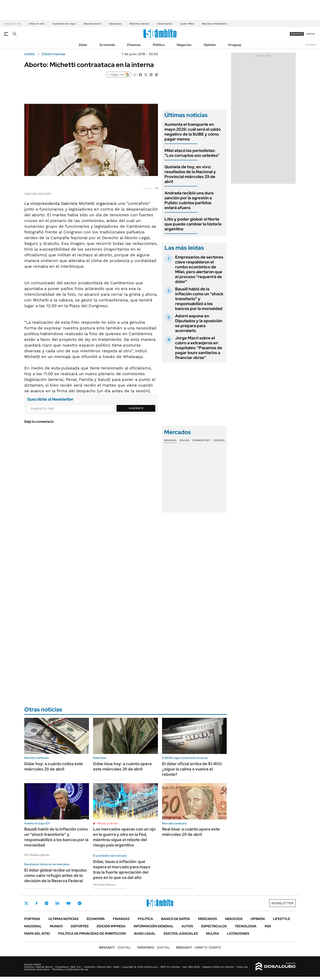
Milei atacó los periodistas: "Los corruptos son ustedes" (192, 153)
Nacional (33, 926)
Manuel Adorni (92, 24)
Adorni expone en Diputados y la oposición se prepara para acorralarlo (199, 323)
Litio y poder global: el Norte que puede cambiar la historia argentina (193, 224)
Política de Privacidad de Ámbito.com (92, 934)
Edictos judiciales (181, 934)
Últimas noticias (63, 919)
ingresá (311, 34)
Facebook (37, 903)
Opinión (210, 45)
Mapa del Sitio (37, 934)
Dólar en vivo (37, 24)
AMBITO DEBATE (199, 947)
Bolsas (184, 440)
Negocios (184, 45)
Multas (212, 934)
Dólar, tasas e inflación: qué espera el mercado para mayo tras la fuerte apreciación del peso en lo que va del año (122, 870)
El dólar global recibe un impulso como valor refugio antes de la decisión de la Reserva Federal (56, 875)
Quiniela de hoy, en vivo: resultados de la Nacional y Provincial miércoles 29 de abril (190, 174)
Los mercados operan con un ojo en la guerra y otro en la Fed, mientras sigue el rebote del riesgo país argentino (124, 837)
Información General (154, 926)
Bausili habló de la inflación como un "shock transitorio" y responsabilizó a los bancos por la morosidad (199, 299)
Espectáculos (214, 926)
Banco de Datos (176, 919)
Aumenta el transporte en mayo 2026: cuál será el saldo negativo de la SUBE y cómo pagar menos (193, 132)
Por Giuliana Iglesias (37, 855)
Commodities (201, 440)
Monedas (170, 440)
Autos (187, 926)
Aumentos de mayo (64, 24)
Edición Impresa (111, 926)
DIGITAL (115, 947)
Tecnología (246, 926)
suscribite (297, 34)
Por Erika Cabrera (104, 885)
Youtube (68, 903)
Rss (268, 926)
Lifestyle (282, 919)
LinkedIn (57, 903)
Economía (107, 45)
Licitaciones (238, 934)
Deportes (80, 926)
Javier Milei (187, 24)
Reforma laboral (139, 24)
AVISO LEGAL (145, 934)
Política (159, 45)
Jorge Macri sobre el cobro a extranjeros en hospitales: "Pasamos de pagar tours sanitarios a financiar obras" (199, 348)
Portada (32, 919)
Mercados (207, 919)
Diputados (115, 24)
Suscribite (136, 408)
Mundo (56, 926)
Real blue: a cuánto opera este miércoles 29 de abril (191, 832)
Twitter (26, 903)
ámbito (30, 54)
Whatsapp (80, 903)
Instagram (47, 903)
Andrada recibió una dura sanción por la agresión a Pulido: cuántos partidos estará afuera (189, 200)
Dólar (83, 45)
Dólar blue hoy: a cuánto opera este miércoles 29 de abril (122, 766)
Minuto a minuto (107, 823)
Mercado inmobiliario (214, 24)
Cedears (219, 440)
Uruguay (235, 45)
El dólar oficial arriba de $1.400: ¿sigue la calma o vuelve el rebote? (192, 769)
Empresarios (165, 24)
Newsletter (311, 45)
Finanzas (134, 45)
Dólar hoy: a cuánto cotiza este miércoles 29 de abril (54, 766)
